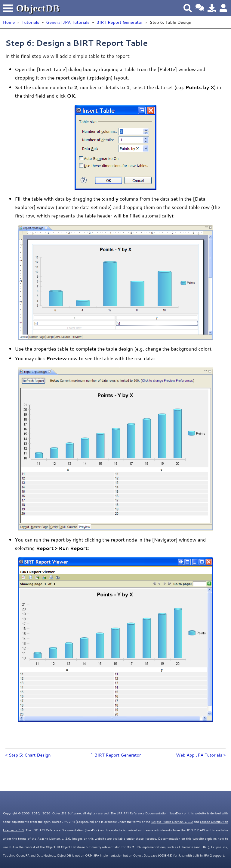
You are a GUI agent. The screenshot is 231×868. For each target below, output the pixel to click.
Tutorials (31, 22)
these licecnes (146, 838)
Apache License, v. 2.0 (54, 838)
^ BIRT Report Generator (115, 755)
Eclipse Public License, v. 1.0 (172, 822)
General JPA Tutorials (68, 22)
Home (9, 22)
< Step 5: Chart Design (28, 755)
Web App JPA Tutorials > (201, 755)
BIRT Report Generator (120, 22)
